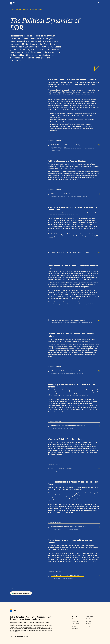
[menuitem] (41, 3)
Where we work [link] (50, 3)
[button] (99, 3)
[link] (13, 3)
